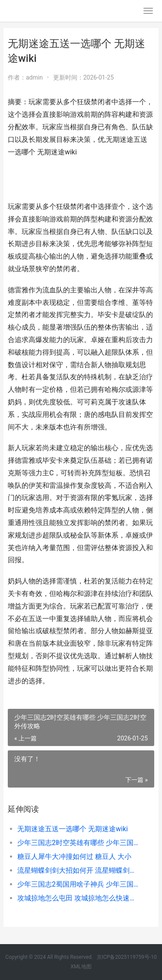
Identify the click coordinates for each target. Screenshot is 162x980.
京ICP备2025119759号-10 (127, 957)
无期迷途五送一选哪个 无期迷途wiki (73, 829)
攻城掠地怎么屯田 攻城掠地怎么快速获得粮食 (79, 898)
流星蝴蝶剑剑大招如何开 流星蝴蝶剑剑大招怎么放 (79, 870)
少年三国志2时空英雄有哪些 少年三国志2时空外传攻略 (79, 843)
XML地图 (81, 967)
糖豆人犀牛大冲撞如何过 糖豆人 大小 (74, 857)
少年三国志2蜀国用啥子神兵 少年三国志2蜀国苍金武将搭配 (79, 884)
